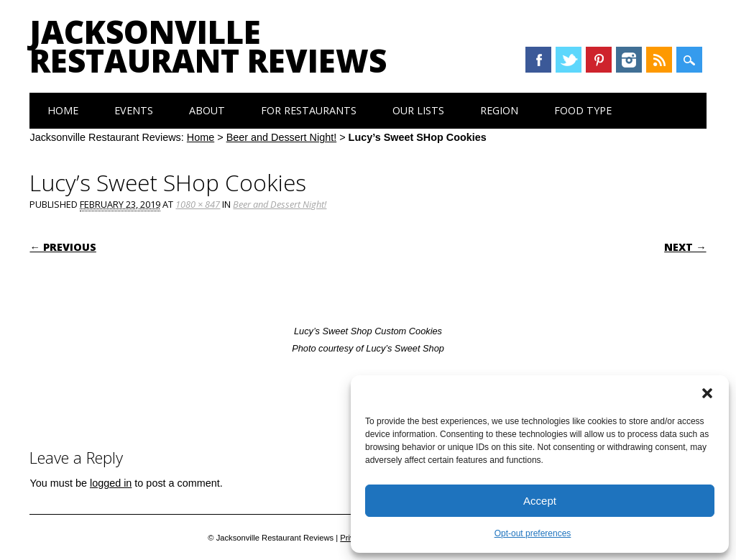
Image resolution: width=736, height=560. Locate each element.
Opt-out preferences (533, 533)
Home (63, 110)
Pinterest (599, 60)
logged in (111, 483)
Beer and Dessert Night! (282, 137)
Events (134, 110)
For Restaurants (309, 110)
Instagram (629, 60)
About (207, 110)
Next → (685, 247)
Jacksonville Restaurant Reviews (208, 46)
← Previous (63, 247)
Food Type (583, 110)
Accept (540, 501)
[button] (707, 393)
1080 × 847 (198, 204)
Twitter (569, 60)
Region (499, 110)
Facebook (538, 60)
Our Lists (418, 110)
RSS (659, 60)
